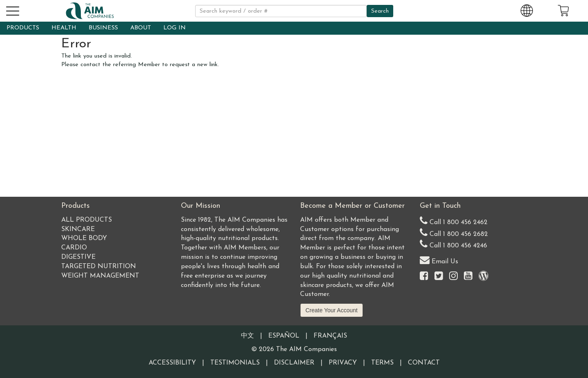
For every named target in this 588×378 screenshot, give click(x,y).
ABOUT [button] (141, 28)
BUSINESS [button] (103, 28)
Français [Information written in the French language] (330, 336)
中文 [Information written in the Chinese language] (247, 336)
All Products (87, 220)
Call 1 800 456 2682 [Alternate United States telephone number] (454, 232)
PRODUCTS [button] (23, 28)
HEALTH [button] (64, 28)
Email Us (439, 260)
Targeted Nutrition (99, 267)
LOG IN (175, 28)
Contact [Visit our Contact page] (424, 363)
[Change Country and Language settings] (527, 9)
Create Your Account (332, 310)
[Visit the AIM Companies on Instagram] (453, 277)
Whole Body (84, 238)
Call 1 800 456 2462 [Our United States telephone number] (454, 221)
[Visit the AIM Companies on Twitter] (439, 277)
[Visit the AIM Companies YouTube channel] (468, 277)
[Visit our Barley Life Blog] (483, 277)
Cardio (74, 248)
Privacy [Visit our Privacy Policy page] (343, 363)
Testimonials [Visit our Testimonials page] (235, 363)
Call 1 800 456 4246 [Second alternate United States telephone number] (453, 244)
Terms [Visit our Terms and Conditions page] (382, 363)
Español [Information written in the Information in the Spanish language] (284, 336)
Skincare (78, 229)
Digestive (78, 257)
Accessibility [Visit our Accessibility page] (172, 363)
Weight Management (100, 276)
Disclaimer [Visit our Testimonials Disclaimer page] (294, 363)
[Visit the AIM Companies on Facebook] (424, 277)
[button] (12, 10)
